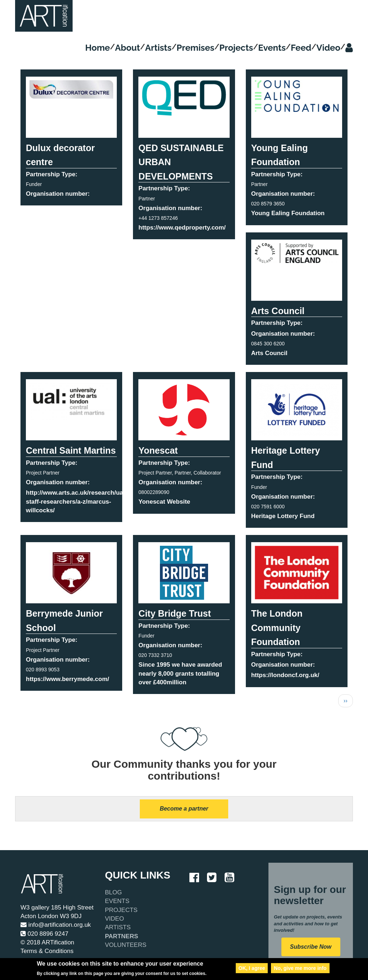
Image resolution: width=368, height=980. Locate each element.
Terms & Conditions (47, 951)
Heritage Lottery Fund (283, 516)
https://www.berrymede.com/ (68, 679)
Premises (195, 48)
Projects (236, 48)
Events (272, 48)
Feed (301, 48)
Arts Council (278, 311)
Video (328, 48)
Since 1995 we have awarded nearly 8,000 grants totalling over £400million (180, 673)
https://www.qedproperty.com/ (182, 228)
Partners (121, 936)
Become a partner (184, 809)
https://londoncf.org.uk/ (285, 675)
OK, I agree (252, 969)
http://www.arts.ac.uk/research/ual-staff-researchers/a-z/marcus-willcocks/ (76, 502)
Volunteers (126, 945)
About (128, 48)
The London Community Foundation (277, 628)
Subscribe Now (311, 947)
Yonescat (158, 450)
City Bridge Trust (174, 613)
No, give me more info (300, 969)
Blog (113, 892)
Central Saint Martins (71, 450)
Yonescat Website (164, 502)
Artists (158, 48)
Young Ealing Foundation (288, 213)
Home (98, 48)
